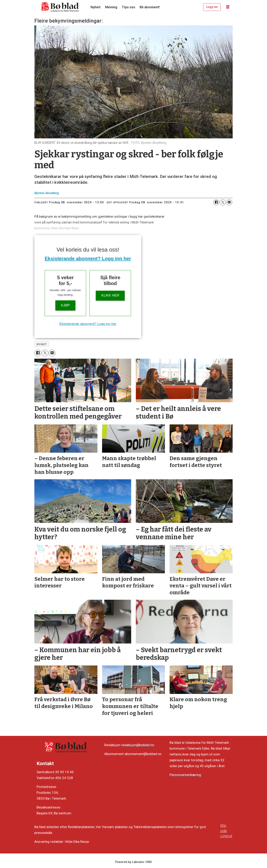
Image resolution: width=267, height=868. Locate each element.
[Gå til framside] (60, 7)
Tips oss (128, 7)
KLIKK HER (110, 295)
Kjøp (65, 305)
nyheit (42, 344)
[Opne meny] (228, 7)
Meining (111, 7)
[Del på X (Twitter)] (223, 202)
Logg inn (212, 7)
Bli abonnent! (150, 7)
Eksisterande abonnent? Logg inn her (88, 259)
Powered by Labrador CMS (133, 862)
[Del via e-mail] (229, 202)
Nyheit (96, 7)
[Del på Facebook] (216, 202)
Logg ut (226, 836)
